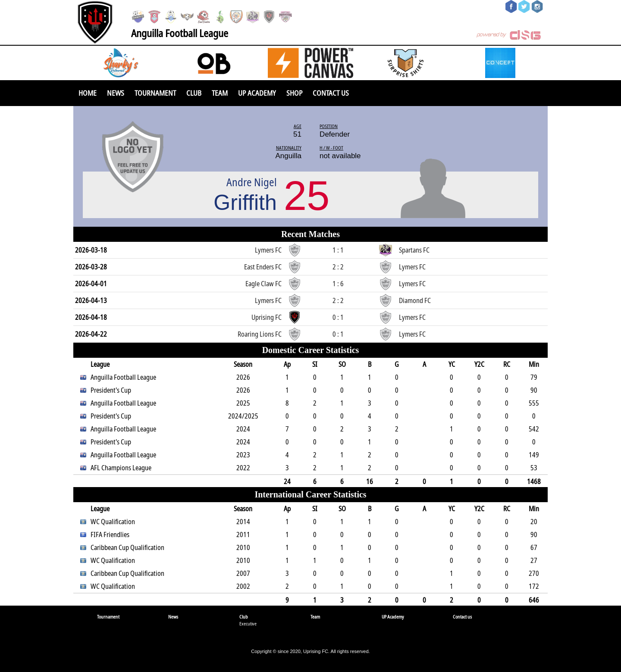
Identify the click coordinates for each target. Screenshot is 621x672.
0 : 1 (338, 317)
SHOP (294, 93)
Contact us (331, 93)
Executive (248, 624)
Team (220, 93)
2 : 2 (338, 267)
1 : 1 (338, 250)
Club (194, 93)
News (116, 93)
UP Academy (257, 93)
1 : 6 (338, 284)
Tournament (155, 93)
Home (88, 93)
